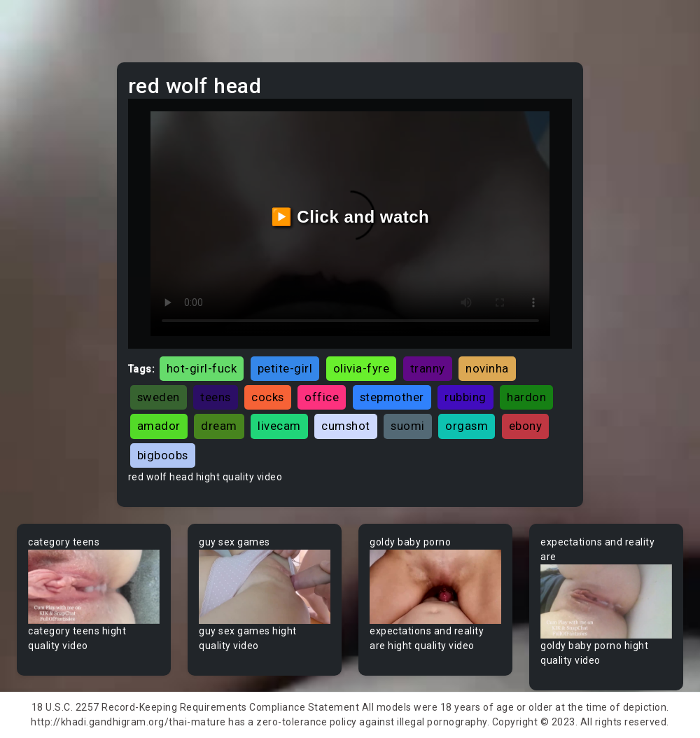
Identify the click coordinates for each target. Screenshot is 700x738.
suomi (408, 426)
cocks (268, 397)
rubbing (465, 397)
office (322, 397)
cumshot (346, 426)
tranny (428, 368)
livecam (279, 426)
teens (216, 397)
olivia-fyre (362, 368)
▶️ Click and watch (350, 217)
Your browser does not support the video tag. (94, 587)
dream (219, 426)
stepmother (392, 397)
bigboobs (163, 455)
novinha (487, 368)
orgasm (467, 426)
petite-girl (285, 368)
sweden (159, 397)
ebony (526, 426)
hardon (526, 397)
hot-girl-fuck (202, 368)
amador (159, 426)
